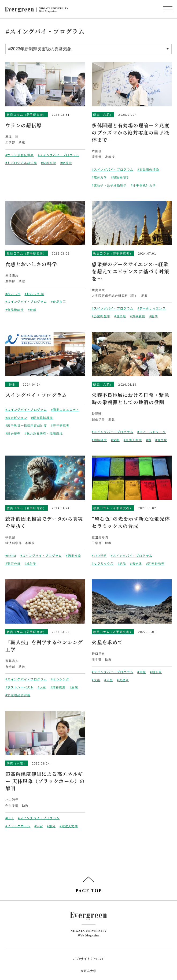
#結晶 (122, 563)
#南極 (142, 672)
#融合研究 (13, 433)
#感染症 (120, 316)
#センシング (60, 679)
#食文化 (161, 440)
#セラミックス (103, 563)
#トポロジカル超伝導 (21, 163)
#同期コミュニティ (65, 409)
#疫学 (154, 316)
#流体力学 (99, 177)
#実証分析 (13, 563)
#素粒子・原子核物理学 (109, 185)
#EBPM (11, 556)
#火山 (96, 680)
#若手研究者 (60, 425)
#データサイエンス (152, 308)
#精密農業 (58, 687)
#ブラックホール (18, 826)
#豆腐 (74, 687)
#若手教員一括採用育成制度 (26, 425)
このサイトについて (89, 959)
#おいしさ (13, 294)
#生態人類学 (133, 440)
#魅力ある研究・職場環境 (44, 433)
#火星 (109, 680)
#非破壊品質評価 (18, 695)
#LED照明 (99, 556)
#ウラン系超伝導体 (20, 155)
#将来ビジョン (16, 418)
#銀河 (51, 826)
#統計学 (31, 563)
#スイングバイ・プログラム (59, 155)
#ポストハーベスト (20, 687)
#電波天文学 (69, 826)
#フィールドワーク (152, 432)
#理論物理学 (120, 177)
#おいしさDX (34, 294)
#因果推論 (73, 556)
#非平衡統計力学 (143, 185)
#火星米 (123, 680)
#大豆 (42, 687)
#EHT (10, 818)
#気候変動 (138, 316)
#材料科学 (49, 163)
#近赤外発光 (155, 563)
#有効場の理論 (148, 169)
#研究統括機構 (42, 418)
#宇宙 (39, 826)
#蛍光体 (136, 563)
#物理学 (66, 163)
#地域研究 (99, 440)
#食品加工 (59, 301)
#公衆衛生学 (101, 316)
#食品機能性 (15, 310)
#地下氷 (156, 672)
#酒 (149, 440)
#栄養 (115, 440)
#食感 (32, 310)
